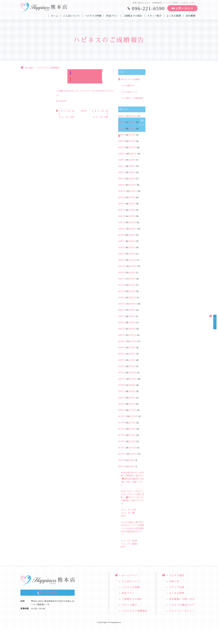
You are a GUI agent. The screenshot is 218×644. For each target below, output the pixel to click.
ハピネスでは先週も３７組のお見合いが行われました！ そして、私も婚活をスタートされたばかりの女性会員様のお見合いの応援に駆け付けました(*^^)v (133, 528)
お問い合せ (188, 599)
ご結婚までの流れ (133, 16)
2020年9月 (122, 310)
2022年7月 (122, 241)
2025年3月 (122, 141)
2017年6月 (132, 429)
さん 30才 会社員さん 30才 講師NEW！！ (128, 513)
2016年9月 (122, 460)
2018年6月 (132, 391)
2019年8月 (132, 348)
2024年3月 (122, 179)
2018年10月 (133, 379)
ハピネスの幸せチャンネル (129, 92)
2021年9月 (122, 273)
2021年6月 (132, 279)
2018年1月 (122, 410)
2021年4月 (132, 285)
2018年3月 (122, 404)
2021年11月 (122, 266)
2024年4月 (132, 172)
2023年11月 (122, 191)
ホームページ (129, 576)
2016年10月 (133, 454)
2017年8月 (132, 423)
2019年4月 (132, 360)
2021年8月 (132, 273)
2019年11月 (122, 341)
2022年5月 (121, 248)
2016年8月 (131, 460)
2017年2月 (132, 441)
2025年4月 (132, 135)
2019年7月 (122, 354)
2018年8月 (132, 385)
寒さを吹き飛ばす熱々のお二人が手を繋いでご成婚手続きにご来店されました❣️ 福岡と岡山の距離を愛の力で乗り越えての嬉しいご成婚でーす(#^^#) (132, 479)
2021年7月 (122, 279)
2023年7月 (122, 204)
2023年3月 (122, 216)
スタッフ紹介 (154, 16)
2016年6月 (131, 466)
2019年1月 (122, 373)
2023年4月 (132, 210)
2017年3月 (122, 441)
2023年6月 (132, 204)
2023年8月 (132, 197)
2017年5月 (122, 435)
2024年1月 (122, 185)
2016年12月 (132, 448)
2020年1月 (122, 335)
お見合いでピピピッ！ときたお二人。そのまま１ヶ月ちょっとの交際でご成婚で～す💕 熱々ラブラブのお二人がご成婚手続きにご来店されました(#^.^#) (133, 497)
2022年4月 (132, 248)
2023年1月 (122, 223)
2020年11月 (122, 304)
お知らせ (124, 79)
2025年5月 (122, 135)
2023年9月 (122, 197)
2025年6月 (132, 129)
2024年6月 (132, 166)
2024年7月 (122, 166)
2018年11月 (122, 379)
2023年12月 (132, 185)
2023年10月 (133, 191)
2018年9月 (122, 385)
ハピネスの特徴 (93, 16)
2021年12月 (132, 260)
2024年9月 (122, 160)
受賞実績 (140, 98)
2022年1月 (121, 260)
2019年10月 (133, 341)
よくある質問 (174, 16)
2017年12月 (132, 410)
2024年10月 (133, 154)
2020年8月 (132, 310)
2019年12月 (132, 335)
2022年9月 (121, 235)
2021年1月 (122, 298)
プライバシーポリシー (182, 611)
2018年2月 (132, 404)
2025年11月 (122, 116)
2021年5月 (122, 285)
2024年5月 (122, 172)
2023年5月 (122, 210)
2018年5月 (122, 398)
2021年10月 (133, 266)
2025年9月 (122, 122)
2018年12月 (132, 373)
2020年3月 (122, 329)
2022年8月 (132, 235)
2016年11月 (122, 454)
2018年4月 (132, 398)
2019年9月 (122, 348)
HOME (29, 68)
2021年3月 (122, 291)
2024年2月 (132, 179)
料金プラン (112, 16)
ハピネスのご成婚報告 (48, 68)
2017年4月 (132, 435)
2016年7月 (122, 466)
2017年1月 (122, 448)
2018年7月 (122, 391)
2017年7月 (122, 429)
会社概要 (190, 16)
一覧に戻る (83, 111)
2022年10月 (133, 229)
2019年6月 (132, 354)
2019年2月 (132, 366)
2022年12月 (132, 223)
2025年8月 (132, 122)
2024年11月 (122, 154)
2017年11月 (122, 416)
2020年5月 (122, 323)
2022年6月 (132, 241)
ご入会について (71, 16)
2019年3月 (122, 366)
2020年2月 (132, 329)
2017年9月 (122, 423)
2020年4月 (132, 323)
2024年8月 (132, 160)
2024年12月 (132, 147)
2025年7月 (122, 129)
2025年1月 (122, 147)
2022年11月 (122, 229)
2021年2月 (132, 291)
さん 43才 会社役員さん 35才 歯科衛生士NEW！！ (130, 544)
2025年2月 (132, 141)
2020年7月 (122, 316)
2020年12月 (132, 298)
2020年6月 (132, 316)
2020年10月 (133, 304)
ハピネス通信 (125, 98)
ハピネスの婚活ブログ (128, 86)
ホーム (55, 16)
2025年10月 (133, 116)
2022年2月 (132, 254)
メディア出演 (133, 98)
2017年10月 (133, 416)
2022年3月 (121, 254)
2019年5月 (122, 360)
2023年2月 (132, 216)
